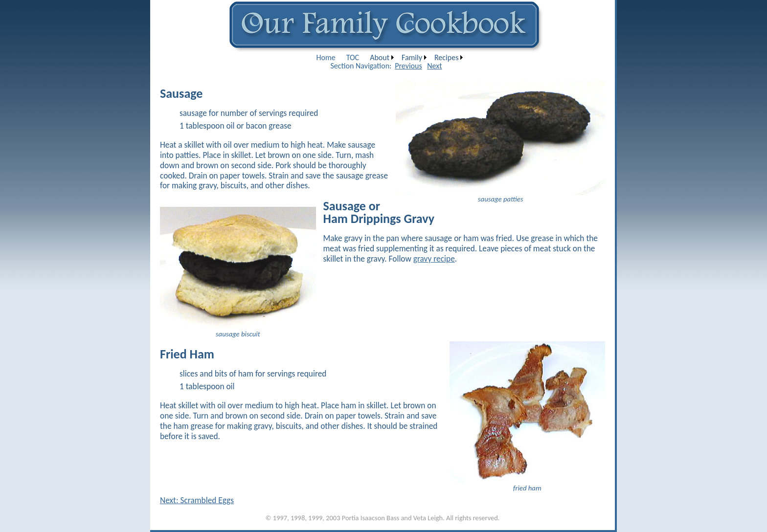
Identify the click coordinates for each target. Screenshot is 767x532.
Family (412, 57)
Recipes (446, 57)
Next (434, 66)
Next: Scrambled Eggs (197, 500)
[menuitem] (326, 57)
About (380, 57)
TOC (353, 57)
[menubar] (388, 57)
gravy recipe (434, 259)
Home (326, 57)
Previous (408, 66)
